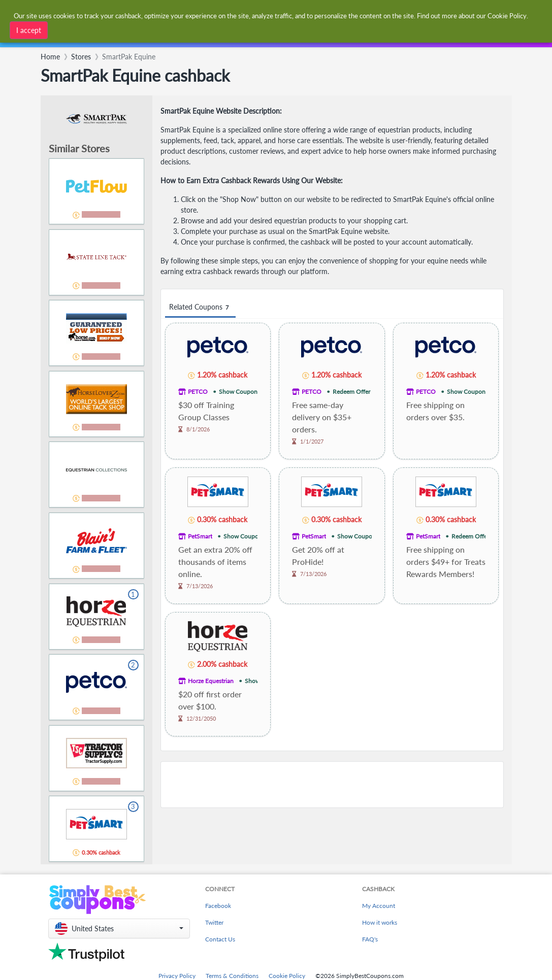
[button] (119, 928)
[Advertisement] (332, 785)
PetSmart (200, 536)
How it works (380, 922)
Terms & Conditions (232, 976)
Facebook (218, 906)
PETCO (198, 392)
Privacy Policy (177, 976)
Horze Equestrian (211, 681)
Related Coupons (200, 307)
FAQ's (370, 939)
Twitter (214, 922)
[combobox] (260, 14)
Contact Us (220, 939)
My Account (379, 906)
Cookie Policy (287, 976)
